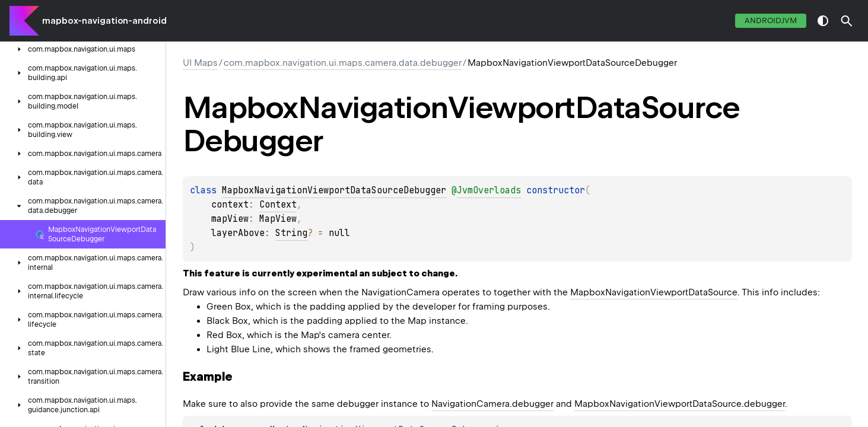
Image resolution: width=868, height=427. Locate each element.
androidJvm (771, 20)
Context (278, 205)
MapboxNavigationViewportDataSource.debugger (680, 404)
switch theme (823, 21)
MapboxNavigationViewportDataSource (654, 292)
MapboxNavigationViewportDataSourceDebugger (334, 190)
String (291, 233)
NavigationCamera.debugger (492, 404)
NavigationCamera (400, 292)
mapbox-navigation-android (104, 21)
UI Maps (200, 63)
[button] (847, 21)
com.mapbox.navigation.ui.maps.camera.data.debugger (343, 63)
